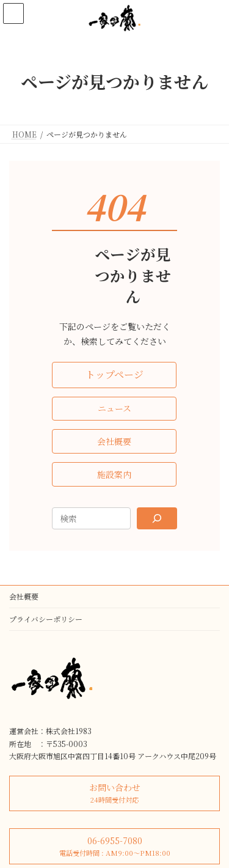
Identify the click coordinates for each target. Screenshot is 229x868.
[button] (114, 375)
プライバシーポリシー (46, 619)
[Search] (157, 518)
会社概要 (24, 596)
